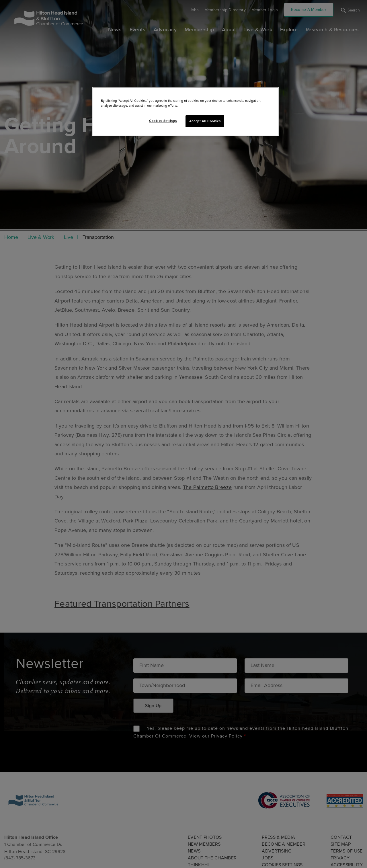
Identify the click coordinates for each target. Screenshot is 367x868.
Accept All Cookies (205, 121)
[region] (186, 112)
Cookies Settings (163, 121)
